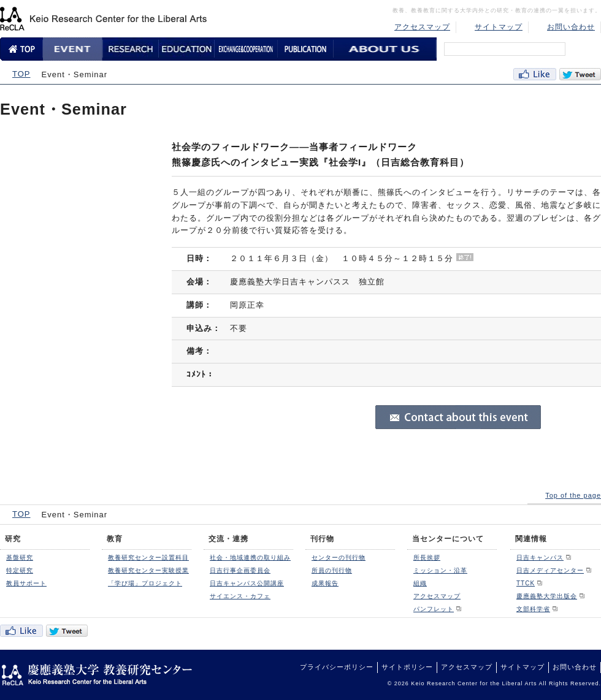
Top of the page (573, 495)
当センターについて (448, 539)
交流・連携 (228, 539)
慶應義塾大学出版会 (547, 596)
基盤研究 (20, 557)
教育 (115, 539)
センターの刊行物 (339, 557)
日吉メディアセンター (550, 570)
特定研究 (20, 570)
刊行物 (322, 539)
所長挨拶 (427, 557)
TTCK (526, 583)
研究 (13, 539)
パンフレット (434, 609)
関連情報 (531, 539)
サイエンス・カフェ (240, 596)
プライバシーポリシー (337, 667)
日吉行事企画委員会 (240, 570)
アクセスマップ (422, 27)
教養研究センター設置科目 (148, 557)
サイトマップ (499, 27)
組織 (420, 583)
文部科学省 (533, 609)
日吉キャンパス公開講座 (247, 583)
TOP (21, 74)
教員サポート (26, 583)
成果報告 (325, 583)
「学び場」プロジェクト (145, 583)
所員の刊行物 (332, 570)
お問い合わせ (571, 27)
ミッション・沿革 (440, 570)
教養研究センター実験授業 (148, 570)
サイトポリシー (407, 667)
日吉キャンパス (540, 557)
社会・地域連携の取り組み (250, 557)
